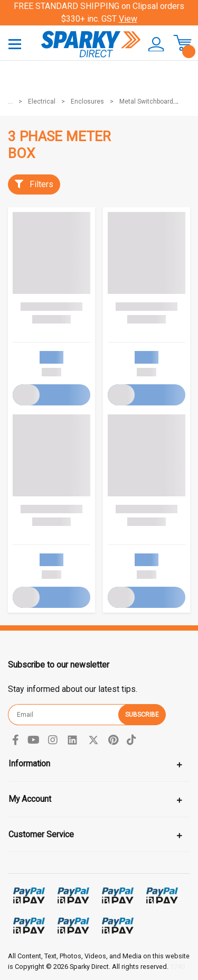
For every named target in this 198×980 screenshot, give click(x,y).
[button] (153, 44)
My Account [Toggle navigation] (30, 799)
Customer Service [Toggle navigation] (41, 834)
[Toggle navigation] (15, 44)
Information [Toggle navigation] (29, 764)
